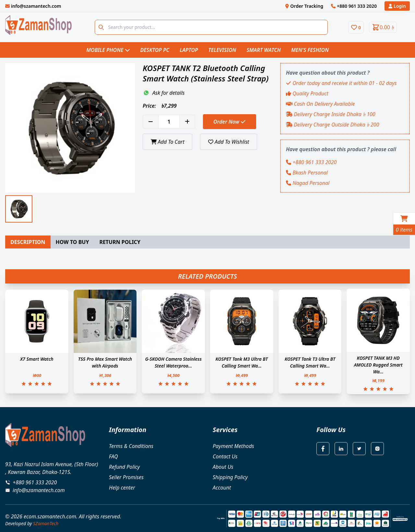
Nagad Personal (308, 183)
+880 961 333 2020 (311, 162)
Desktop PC (155, 50)
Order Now (230, 122)
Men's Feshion (310, 50)
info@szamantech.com (39, 490)
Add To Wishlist (229, 142)
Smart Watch (263, 50)
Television (222, 50)
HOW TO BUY (72, 242)
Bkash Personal (307, 173)
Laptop (189, 50)
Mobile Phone (108, 50)
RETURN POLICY (120, 242)
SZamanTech (46, 523)
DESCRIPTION (28, 242)
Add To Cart (168, 142)
